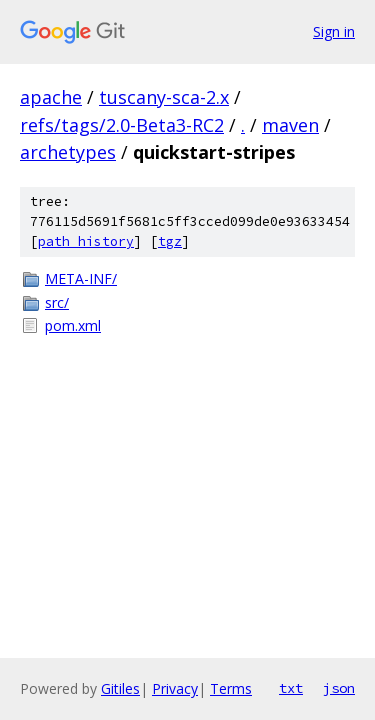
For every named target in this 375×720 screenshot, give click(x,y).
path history (86, 241)
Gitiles (120, 688)
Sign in (334, 31)
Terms (231, 688)
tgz (170, 241)
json (339, 688)
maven (290, 125)
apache (51, 97)
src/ (57, 302)
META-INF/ (81, 278)
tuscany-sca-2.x (164, 97)
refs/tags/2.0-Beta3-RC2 (122, 125)
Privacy (175, 688)
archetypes (68, 152)
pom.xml (73, 325)
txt (291, 688)
